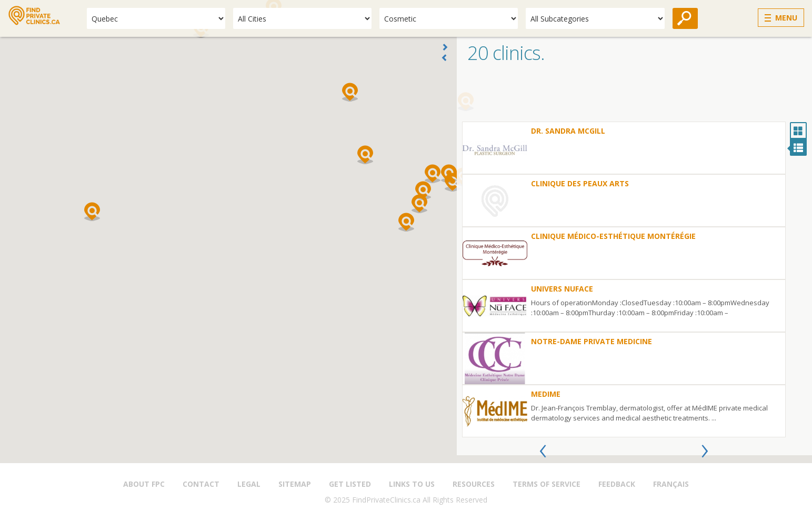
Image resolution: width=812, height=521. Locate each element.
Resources (474, 484)
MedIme (546, 394)
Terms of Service (547, 484)
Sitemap (295, 484)
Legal (249, 484)
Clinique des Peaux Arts (580, 183)
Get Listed (350, 484)
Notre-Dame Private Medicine (592, 341)
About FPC (144, 484)
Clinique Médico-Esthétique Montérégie (613, 236)
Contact (201, 484)
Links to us (412, 484)
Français (671, 484)
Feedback (617, 484)
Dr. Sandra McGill (568, 131)
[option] (624, 279)
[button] (406, 222)
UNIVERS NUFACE (562, 289)
